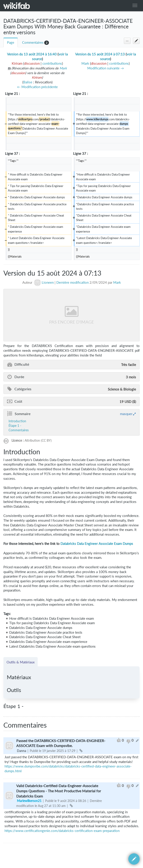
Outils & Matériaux (21, 662)
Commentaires (33, 42)
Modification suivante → (106, 68)
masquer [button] (126, 414)
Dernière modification (73, 282)
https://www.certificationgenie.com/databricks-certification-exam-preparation (62, 831)
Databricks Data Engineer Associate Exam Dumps (97, 544)
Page (11, 42)
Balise (28, 82)
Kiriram (37, 77)
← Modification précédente (37, 87)
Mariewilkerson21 (29, 801)
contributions (52, 63)
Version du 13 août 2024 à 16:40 (32, 54)
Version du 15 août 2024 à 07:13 (100, 54)
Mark (63, 68)
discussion (32, 63)
